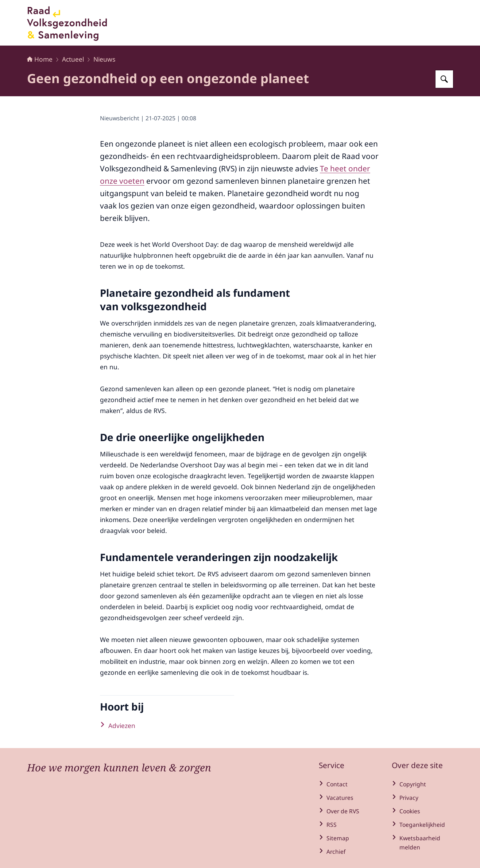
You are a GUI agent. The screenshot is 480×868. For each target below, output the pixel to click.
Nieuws (104, 59)
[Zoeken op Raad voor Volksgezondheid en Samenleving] (444, 79)
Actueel (73, 59)
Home (40, 59)
